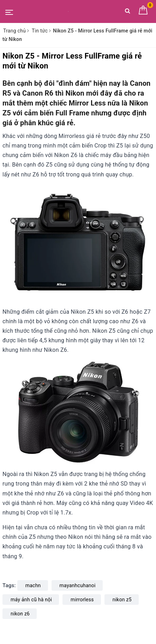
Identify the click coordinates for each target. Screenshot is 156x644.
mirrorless (82, 600)
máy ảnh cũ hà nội (31, 600)
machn (33, 585)
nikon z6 (20, 614)
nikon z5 (122, 600)
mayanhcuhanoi (78, 585)
